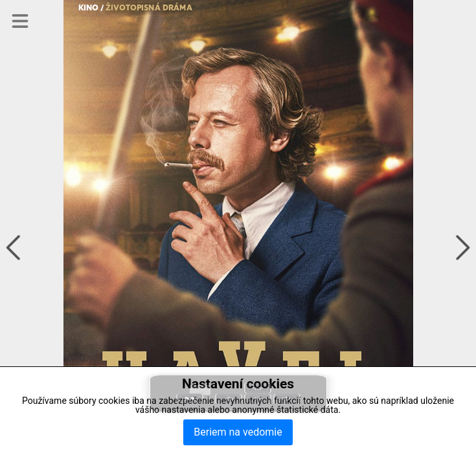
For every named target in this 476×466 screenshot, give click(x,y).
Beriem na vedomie (238, 432)
